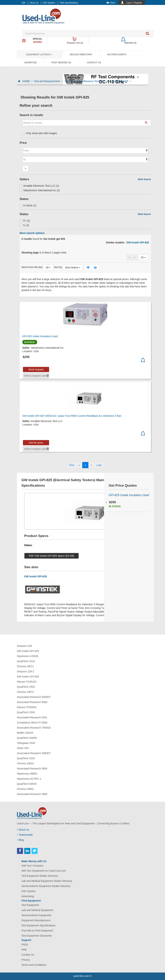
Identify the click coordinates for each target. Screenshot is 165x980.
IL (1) (24, 225)
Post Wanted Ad (61, 63)
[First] (72, 465)
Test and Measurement (48, 81)
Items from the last (32, 267)
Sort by (58, 267)
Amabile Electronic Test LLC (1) (39, 186)
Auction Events (117, 55)
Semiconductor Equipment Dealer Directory (46, 886)
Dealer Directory (81, 55)
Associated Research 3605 (32, 769)
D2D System (49, 3)
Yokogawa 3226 (26, 743)
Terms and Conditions (34, 965)
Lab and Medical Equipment (37, 910)
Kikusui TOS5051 (27, 707)
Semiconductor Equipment (36, 915)
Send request (36, 369)
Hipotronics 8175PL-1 (29, 779)
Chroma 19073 (25, 692)
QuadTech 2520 (26, 687)
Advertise (31, 63)
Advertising (28, 896)
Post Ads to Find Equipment (37, 931)
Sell (24, 3)
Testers (70, 81)
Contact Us (94, 63)
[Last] (99, 465)
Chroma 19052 (25, 789)
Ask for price (36, 443)
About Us (34, 3)
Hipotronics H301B (28, 656)
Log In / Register (134, 3)
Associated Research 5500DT (34, 697)
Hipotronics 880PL (27, 774)
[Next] (91, 465)
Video (111, 3)
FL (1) (25, 221)
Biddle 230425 (25, 733)
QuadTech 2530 (26, 712)
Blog (20, 840)
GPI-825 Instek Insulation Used (40, 336)
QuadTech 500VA (27, 784)
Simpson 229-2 (26, 671)
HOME (27, 81)
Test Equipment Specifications (39, 925)
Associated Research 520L (32, 717)
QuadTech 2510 (26, 661)
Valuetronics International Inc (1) (40, 190)
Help (24, 950)
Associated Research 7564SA (34, 728)
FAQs (25, 944)
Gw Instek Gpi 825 (119, 81)
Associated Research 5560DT (34, 753)
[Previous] (79, 465)
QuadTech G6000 (27, 738)
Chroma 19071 (25, 666)
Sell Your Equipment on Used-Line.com (44, 871)
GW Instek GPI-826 (138, 242)
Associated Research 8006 (32, 702)
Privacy (26, 960)
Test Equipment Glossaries (37, 936)
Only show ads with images (40, 133)
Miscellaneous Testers (92, 81)
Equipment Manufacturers (36, 920)
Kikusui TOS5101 (27, 682)
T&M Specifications (69, 3)
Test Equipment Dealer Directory (40, 876)
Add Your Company (33, 866)
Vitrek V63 (23, 748)
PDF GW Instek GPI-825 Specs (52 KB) (52, 556)
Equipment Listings (39, 55)
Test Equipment (30, 905)
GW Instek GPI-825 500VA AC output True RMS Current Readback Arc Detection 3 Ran (72, 416)
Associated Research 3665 (32, 794)
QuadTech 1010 (26, 758)
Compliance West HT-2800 (32, 723)
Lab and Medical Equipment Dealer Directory (47, 881)
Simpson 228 (24, 646)
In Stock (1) (28, 205)
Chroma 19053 (25, 763)
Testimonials (25, 835)
